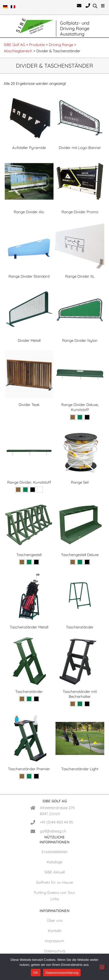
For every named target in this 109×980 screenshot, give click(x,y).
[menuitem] (6, 8)
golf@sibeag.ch (53, 831)
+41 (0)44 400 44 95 (56, 822)
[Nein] (102, 967)
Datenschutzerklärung (62, 973)
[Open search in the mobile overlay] (95, 6)
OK (36, 973)
